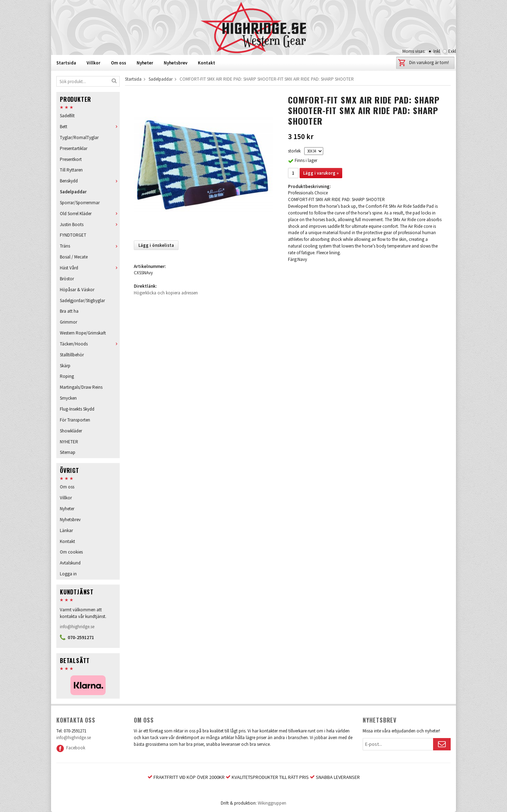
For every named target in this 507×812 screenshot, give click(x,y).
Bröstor (67, 279)
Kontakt (206, 63)
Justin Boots (90, 224)
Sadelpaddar (73, 192)
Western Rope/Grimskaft (83, 333)
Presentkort (71, 159)
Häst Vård (90, 268)
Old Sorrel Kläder (90, 214)
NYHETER (69, 442)
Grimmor (68, 322)
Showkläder (71, 431)
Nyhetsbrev (176, 63)
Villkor (93, 63)
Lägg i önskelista (156, 245)
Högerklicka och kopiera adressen (166, 293)
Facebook (71, 748)
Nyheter (145, 63)
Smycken (68, 398)
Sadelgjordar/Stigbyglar (82, 301)
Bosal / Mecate (74, 257)
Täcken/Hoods (90, 344)
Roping (67, 376)
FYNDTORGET (73, 235)
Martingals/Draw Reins (81, 387)
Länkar (66, 530)
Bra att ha (69, 311)
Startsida (66, 63)
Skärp (65, 366)
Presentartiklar (74, 148)
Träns (90, 246)
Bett (90, 127)
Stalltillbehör (72, 355)
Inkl (437, 51)
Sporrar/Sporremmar (80, 203)
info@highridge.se (77, 627)
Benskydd (90, 181)
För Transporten (75, 420)
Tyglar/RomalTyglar (79, 138)
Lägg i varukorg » (321, 173)
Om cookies (71, 552)
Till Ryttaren (71, 170)
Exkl (452, 51)
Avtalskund (70, 563)
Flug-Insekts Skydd (77, 409)
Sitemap (68, 452)
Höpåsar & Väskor (77, 290)
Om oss (118, 63)
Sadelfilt (67, 116)
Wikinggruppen (272, 803)
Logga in (68, 574)
